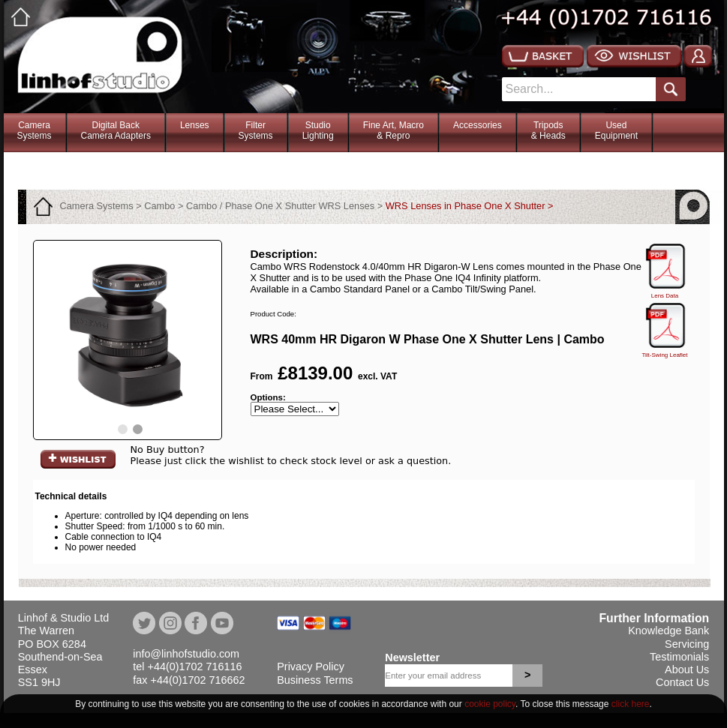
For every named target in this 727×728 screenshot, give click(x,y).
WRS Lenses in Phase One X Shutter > (470, 206)
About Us (687, 670)
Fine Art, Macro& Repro (394, 130)
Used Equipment (616, 130)
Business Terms (315, 680)
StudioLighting (318, 130)
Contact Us (682, 682)
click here (631, 704)
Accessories (478, 125)
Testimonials (679, 657)
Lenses (195, 125)
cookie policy (490, 704)
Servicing (687, 644)
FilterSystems (256, 130)
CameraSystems (35, 130)
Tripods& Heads (548, 130)
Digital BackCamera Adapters (116, 130)
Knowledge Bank (668, 631)
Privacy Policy (311, 667)
